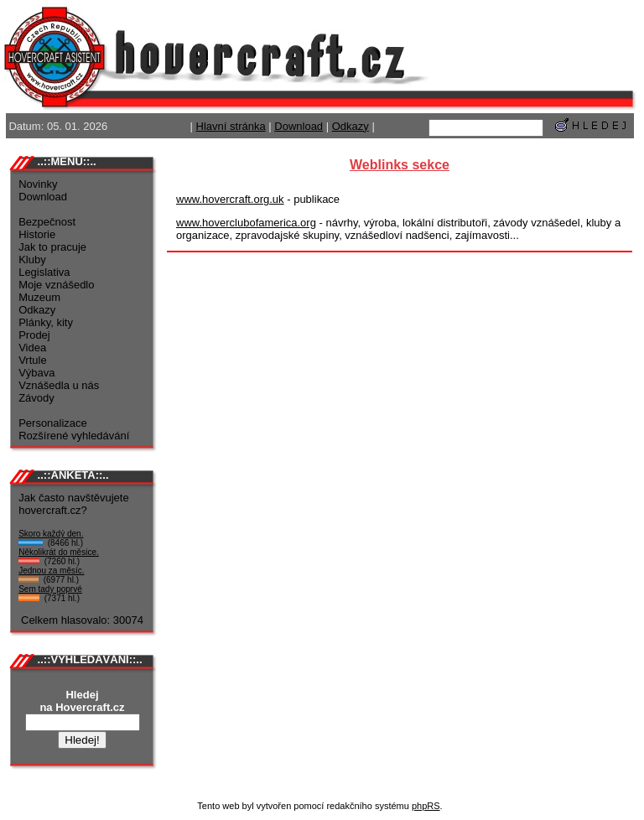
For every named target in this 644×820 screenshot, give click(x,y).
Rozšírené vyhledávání (74, 436)
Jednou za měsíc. (51, 571)
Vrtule (32, 360)
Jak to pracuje (52, 247)
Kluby (32, 259)
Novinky (38, 184)
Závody (36, 398)
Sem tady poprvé (50, 589)
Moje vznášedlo (56, 285)
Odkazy (351, 126)
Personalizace (53, 423)
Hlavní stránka (231, 126)
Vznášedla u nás (59, 385)
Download (299, 126)
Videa (32, 348)
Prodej (34, 335)
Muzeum (39, 297)
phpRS (426, 806)
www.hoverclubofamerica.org (246, 223)
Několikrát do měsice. (59, 552)
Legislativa (44, 272)
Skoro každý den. (51, 534)
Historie (37, 234)
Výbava (36, 373)
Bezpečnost (47, 222)
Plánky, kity (46, 322)
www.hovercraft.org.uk (230, 199)
